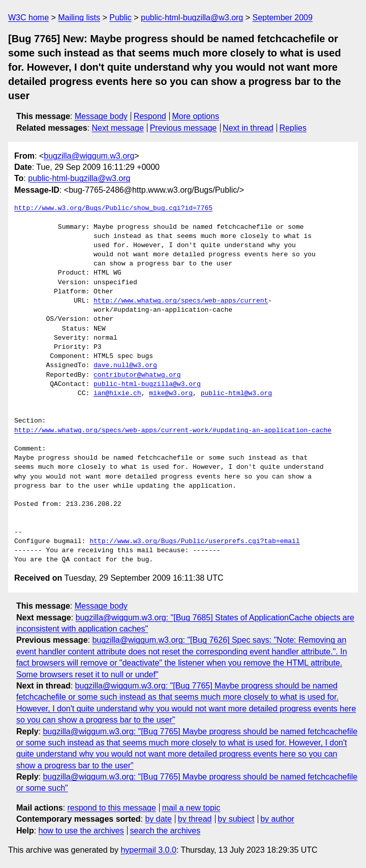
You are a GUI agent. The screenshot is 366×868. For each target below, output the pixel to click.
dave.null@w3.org (125, 366)
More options (196, 116)
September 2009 (283, 18)
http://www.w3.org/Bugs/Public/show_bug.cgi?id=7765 (113, 208)
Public (120, 18)
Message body (101, 116)
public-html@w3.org (236, 394)
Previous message (184, 128)
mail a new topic (191, 808)
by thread (195, 819)
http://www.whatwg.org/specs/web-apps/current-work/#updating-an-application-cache (173, 431)
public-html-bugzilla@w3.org (192, 18)
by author (277, 819)
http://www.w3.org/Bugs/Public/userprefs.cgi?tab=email (194, 542)
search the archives (165, 831)
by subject (236, 819)
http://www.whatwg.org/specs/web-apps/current (181, 301)
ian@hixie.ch (117, 394)
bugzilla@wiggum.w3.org (89, 156)
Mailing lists (79, 18)
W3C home (28, 18)
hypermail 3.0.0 (148, 850)
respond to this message (111, 808)
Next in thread (248, 128)
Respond (150, 116)
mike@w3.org (171, 394)
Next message (118, 128)
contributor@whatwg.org (137, 375)
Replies (293, 128)
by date (158, 819)
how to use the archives (81, 831)
